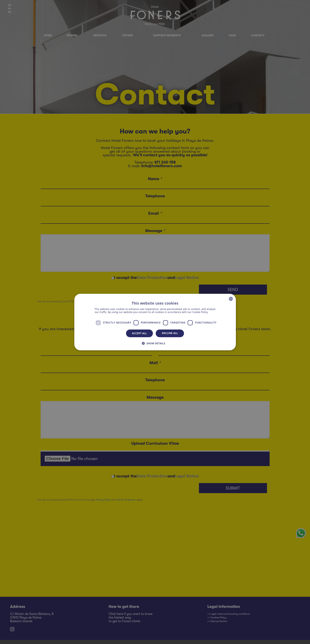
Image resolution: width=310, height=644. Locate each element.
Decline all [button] (170, 333)
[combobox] (231, 299)
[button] (155, 343)
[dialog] (155, 322)
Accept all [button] (140, 333)
